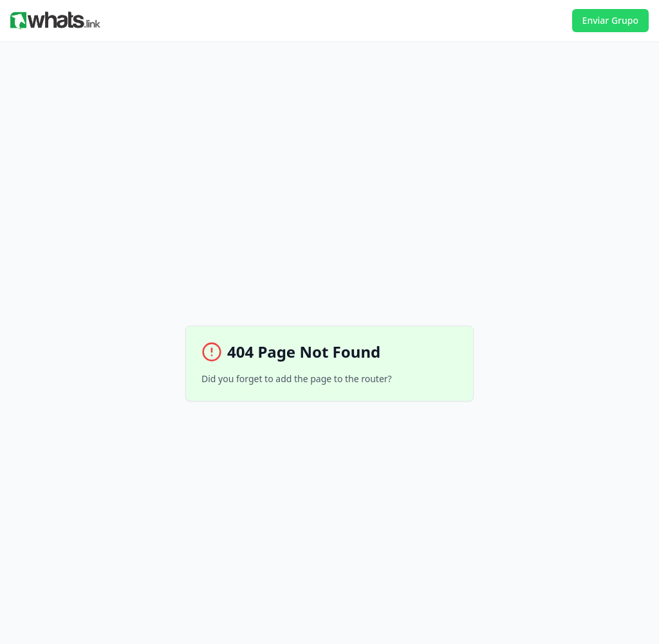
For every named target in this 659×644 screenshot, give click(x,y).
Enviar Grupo (610, 20)
